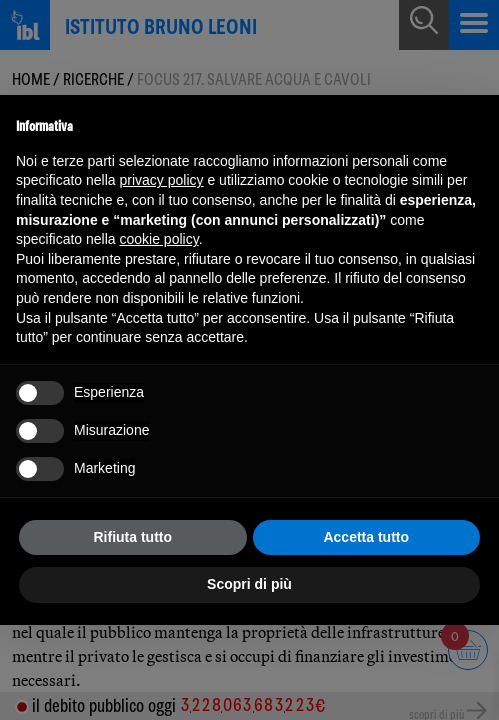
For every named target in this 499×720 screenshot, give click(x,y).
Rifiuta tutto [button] (132, 537)
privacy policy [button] (162, 180)
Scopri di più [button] (249, 584)
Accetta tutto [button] (366, 537)
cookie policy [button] (159, 239)
